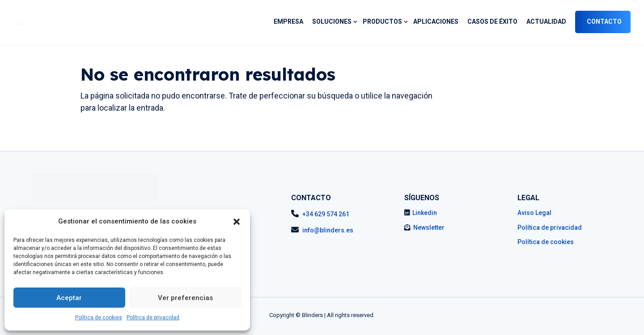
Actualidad (546, 21)
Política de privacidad (153, 318)
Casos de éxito (492, 21)
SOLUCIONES (332, 21)
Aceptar (69, 298)
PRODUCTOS (382, 21)
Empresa (288, 21)
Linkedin (425, 213)
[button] (237, 222)
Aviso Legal (534, 213)
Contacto (604, 21)
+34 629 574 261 (326, 214)
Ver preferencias (185, 298)
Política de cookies (99, 318)
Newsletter (429, 228)
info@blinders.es (328, 230)
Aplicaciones (436, 21)
